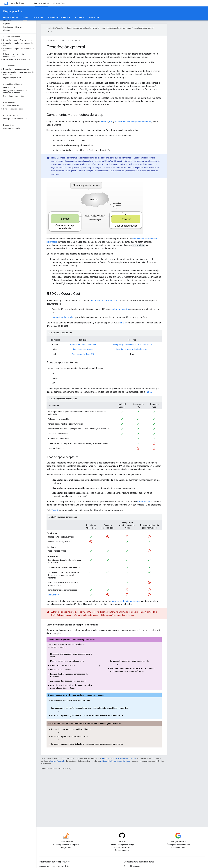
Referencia (38, 17)
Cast (17, 3)
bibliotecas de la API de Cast (104, 301)
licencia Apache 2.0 (58, 761)
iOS (111, 122)
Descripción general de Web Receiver (132, 349)
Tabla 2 (55, 510)
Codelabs (80, 17)
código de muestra (120, 309)
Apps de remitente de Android (83, 345)
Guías (83, 40)
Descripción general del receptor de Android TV (132, 345)
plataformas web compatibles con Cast (133, 122)
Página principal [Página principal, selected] (41, 3)
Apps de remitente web (83, 349)
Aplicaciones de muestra (59, 17)
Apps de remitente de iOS (83, 354)
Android (105, 122)
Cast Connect (144, 502)
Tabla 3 (149, 392)
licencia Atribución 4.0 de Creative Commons (119, 758)
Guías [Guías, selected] (25, 17)
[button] (18, 40)
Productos (66, 40)
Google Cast (59, 3)
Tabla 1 (122, 323)
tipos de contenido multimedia (126, 601)
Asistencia (94, 17)
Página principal (13, 12)
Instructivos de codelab (63, 317)
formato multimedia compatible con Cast (129, 612)
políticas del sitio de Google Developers (116, 761)
